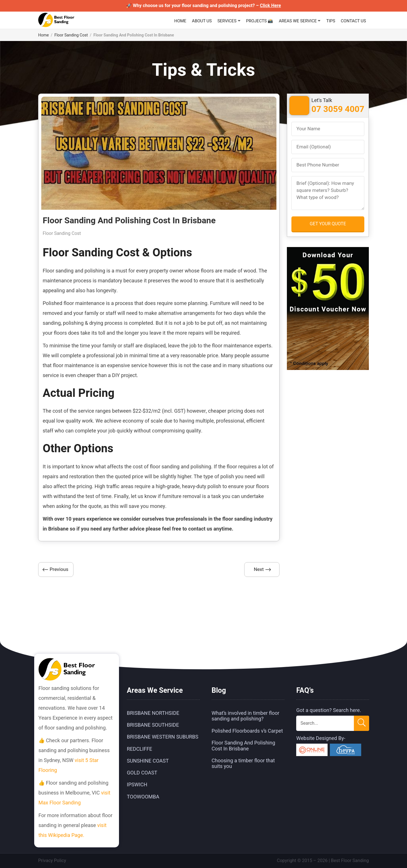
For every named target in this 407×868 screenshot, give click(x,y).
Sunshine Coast (148, 761)
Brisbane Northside (153, 713)
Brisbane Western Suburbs (163, 737)
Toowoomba (143, 797)
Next (259, 569)
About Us (202, 21)
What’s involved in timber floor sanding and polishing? (246, 716)
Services (227, 21)
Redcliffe (140, 749)
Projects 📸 (260, 21)
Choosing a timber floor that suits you (243, 764)
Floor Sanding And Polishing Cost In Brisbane (243, 746)
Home (180, 21)
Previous (59, 569)
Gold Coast (142, 773)
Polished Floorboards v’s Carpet (247, 731)
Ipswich (137, 785)
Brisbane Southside (153, 725)
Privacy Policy (52, 861)
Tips (331, 21)
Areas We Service (298, 21)
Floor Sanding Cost (71, 35)
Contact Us (353, 21)
